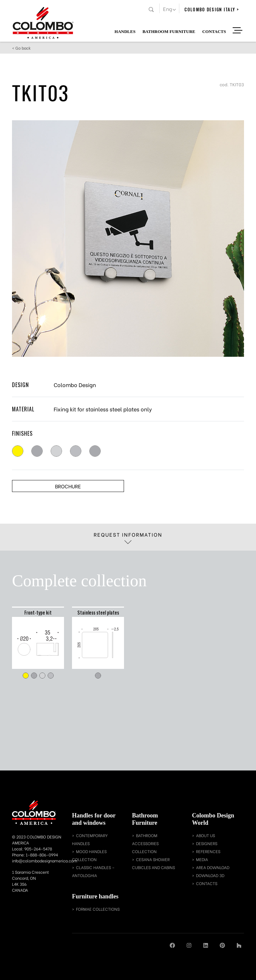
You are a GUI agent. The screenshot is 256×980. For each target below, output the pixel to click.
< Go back (21, 48)
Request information (128, 537)
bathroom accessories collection (145, 843)
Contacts (214, 31)
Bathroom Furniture (169, 31)
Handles (125, 31)
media (202, 859)
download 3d (210, 875)
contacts (207, 883)
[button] (169, 8)
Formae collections (98, 909)
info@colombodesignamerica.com (45, 861)
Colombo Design (75, 385)
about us (205, 835)
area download (213, 867)
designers (207, 843)
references (208, 851)
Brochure (68, 486)
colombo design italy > (212, 9)
